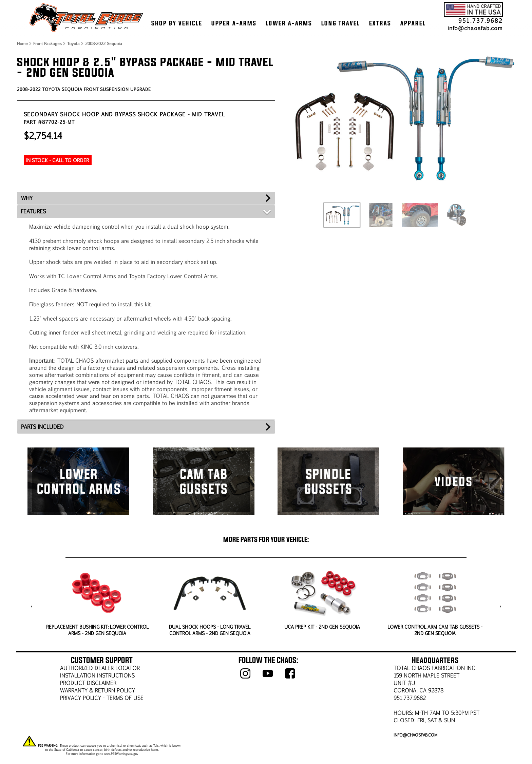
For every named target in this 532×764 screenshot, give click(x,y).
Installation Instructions (97, 675)
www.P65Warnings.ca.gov (121, 753)
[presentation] (32, 606)
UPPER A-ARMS (234, 23)
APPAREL (413, 23)
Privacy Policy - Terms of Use (102, 698)
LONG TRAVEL (341, 23)
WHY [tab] (27, 198)
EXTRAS (380, 23)
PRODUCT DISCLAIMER (88, 683)
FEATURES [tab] (33, 211)
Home (22, 43)
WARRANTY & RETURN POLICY (98, 690)
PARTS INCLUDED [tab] (42, 427)
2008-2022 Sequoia (104, 43)
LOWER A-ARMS (289, 23)
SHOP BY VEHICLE (177, 23)
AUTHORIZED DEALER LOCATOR (100, 668)
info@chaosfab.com (475, 28)
